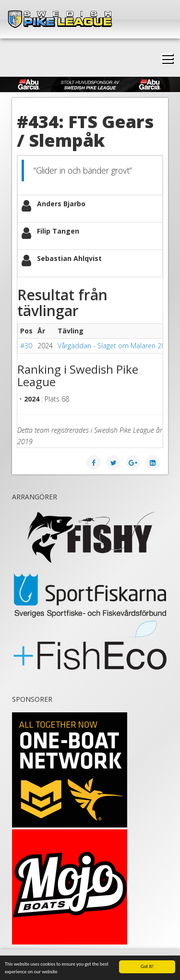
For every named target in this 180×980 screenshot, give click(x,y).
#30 (26, 346)
